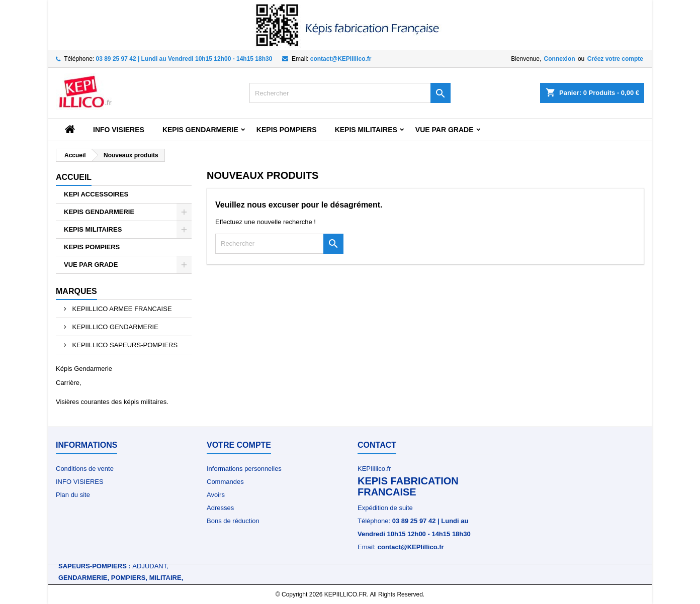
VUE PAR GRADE (445, 130)
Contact (377, 445)
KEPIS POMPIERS (287, 130)
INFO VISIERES (119, 130)
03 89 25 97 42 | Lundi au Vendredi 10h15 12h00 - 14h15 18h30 (184, 59)
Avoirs (216, 495)
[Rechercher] (350, 93)
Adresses (220, 508)
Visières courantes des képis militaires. (112, 402)
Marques (76, 291)
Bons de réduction (233, 521)
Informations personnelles (244, 469)
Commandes (225, 482)
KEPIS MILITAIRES (366, 130)
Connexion (560, 59)
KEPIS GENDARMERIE (200, 130)
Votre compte (239, 445)
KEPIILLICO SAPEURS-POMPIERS (124, 345)
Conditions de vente (85, 469)
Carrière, (69, 383)
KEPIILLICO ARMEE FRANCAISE (121, 309)
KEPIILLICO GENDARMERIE (114, 327)
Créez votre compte (615, 59)
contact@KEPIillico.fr (341, 59)
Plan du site (73, 495)
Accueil (74, 177)
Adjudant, (150, 566)
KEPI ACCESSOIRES (96, 194)
